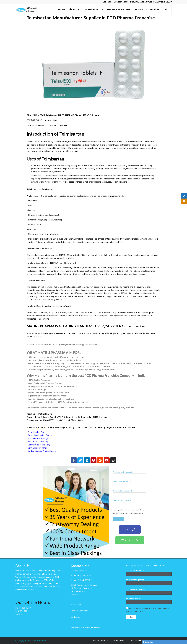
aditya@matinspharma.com (88, 627)
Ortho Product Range (37, 432)
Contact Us (75, 617)
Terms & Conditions (79, 611)
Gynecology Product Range (40, 435)
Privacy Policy (77, 604)
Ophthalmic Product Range (40, 445)
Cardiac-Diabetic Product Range (42, 451)
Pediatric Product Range (38, 442)
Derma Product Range (37, 448)
